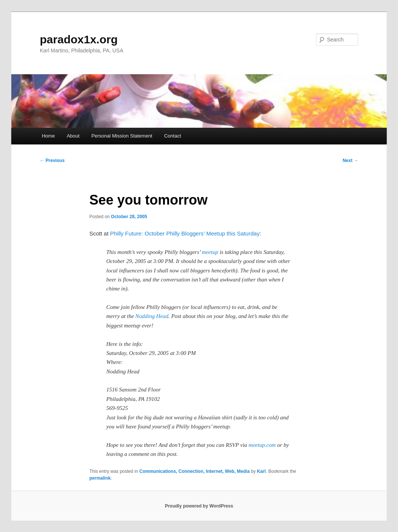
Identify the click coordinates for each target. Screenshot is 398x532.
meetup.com (262, 445)
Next (350, 161)
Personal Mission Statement (122, 136)
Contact (173, 136)
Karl (261, 471)
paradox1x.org (79, 39)
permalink (100, 478)
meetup (210, 252)
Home (48, 136)
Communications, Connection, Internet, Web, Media (194, 471)
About (73, 136)
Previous (52, 161)
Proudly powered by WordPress (199, 506)
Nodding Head (152, 316)
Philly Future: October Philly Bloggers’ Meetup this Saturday (185, 233)
